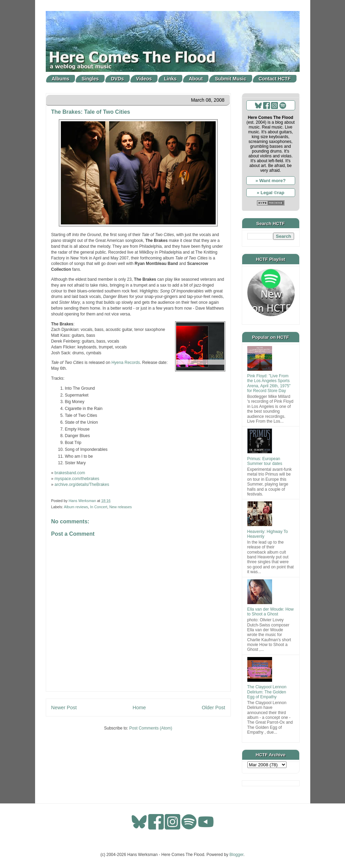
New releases (121, 507)
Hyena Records (126, 363)
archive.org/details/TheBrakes (82, 485)
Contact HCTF (275, 79)
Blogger (236, 855)
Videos (144, 79)
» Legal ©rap (270, 193)
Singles (90, 79)
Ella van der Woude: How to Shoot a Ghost (271, 612)
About (196, 79)
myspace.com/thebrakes (77, 479)
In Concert (99, 507)
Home (139, 708)
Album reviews (76, 507)
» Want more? (271, 181)
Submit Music (231, 79)
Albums (60, 79)
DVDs (117, 79)
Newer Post (64, 708)
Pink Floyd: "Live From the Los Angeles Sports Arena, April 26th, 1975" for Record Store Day (269, 383)
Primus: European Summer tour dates (265, 461)
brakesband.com (70, 473)
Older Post (214, 708)
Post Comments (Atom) (151, 728)
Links (170, 79)
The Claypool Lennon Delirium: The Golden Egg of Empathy (267, 692)
